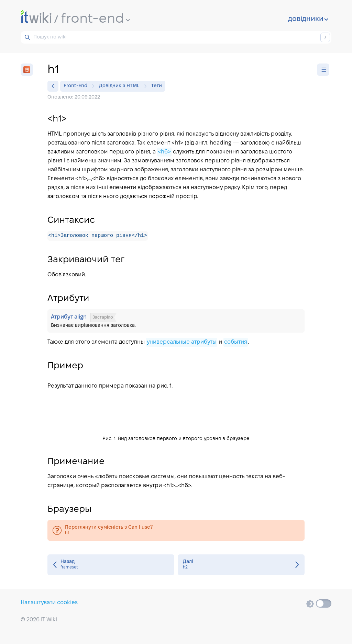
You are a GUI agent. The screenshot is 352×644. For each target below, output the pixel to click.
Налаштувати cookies (49, 603)
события (236, 342)
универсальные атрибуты (182, 342)
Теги (157, 86)
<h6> (164, 152)
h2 (241, 565)
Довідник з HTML (121, 86)
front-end (96, 19)
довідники (308, 19)
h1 (176, 531)
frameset (111, 565)
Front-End (77, 86)
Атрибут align (176, 321)
